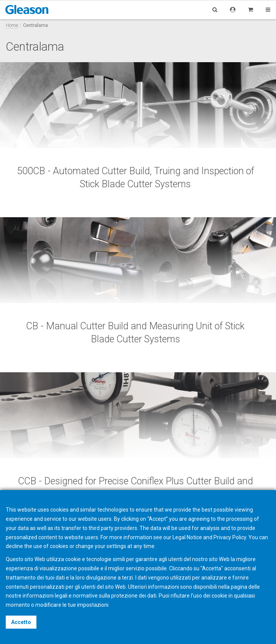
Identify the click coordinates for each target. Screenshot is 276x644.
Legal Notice (187, 537)
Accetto (21, 622)
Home (12, 25)
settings (116, 546)
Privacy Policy (230, 537)
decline (14, 546)
